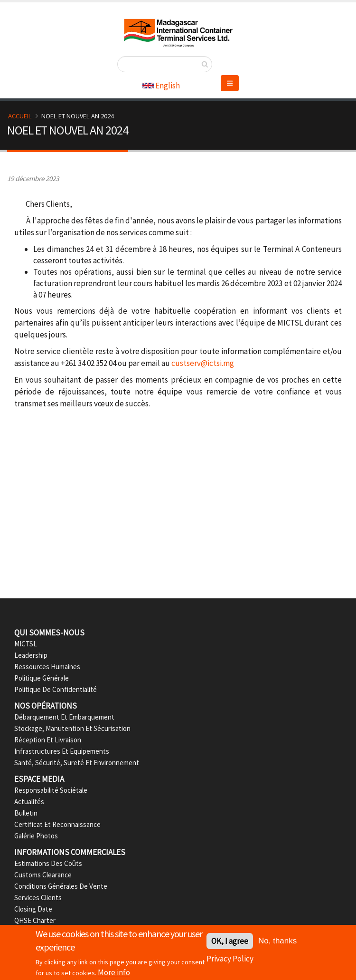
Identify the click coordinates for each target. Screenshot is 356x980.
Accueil (20, 116)
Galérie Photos (36, 836)
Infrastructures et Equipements (62, 751)
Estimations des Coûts (48, 863)
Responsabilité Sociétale (51, 790)
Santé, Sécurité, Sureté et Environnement (77, 763)
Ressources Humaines (47, 667)
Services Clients (38, 898)
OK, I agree (230, 943)
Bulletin (26, 813)
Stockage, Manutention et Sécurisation (72, 728)
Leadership (31, 655)
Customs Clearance (43, 875)
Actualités (29, 802)
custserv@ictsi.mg (203, 363)
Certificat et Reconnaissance (57, 824)
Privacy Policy (230, 961)
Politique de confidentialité (56, 689)
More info (114, 974)
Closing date (33, 909)
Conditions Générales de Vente (61, 886)
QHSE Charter (35, 920)
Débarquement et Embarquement (64, 717)
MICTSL (26, 644)
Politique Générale (42, 678)
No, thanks (277, 943)
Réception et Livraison (48, 740)
